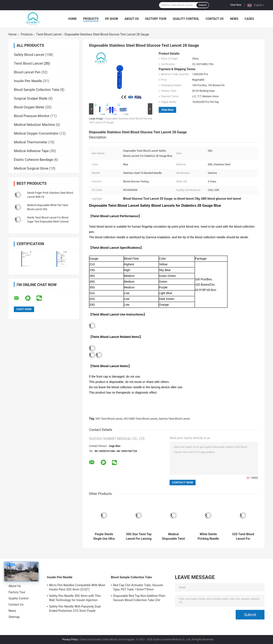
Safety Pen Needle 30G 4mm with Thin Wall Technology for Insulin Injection (75, 598)
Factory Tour (156, 19)
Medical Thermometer (31, 142)
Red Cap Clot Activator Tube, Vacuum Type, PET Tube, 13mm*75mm (138, 587)
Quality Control (186, 19)
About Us (132, 19)
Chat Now (236, 5)
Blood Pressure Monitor (32, 116)
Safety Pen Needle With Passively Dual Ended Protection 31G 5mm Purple (75, 609)
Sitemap (14, 617)
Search (203, 5)
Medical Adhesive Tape (31, 151)
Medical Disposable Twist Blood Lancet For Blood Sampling (174, 536)
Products (91, 19)
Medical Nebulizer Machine (34, 125)
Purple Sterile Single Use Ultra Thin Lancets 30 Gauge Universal (104, 536)
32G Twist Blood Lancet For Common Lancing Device (243, 536)
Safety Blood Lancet (29, 55)
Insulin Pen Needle (28, 81)
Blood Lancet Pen (27, 72)
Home (73, 19)
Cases (249, 19)
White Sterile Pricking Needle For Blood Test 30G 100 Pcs (208, 536)
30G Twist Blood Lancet (109, 419)
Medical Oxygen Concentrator (36, 133)
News (234, 19)
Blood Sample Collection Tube (37, 90)
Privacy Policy (70, 640)
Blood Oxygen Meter (29, 107)
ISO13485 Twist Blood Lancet (140, 419)
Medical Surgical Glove (31, 168)
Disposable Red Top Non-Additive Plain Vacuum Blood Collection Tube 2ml (139, 598)
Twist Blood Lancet (49, 34)
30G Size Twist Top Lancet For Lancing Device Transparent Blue (139, 536)
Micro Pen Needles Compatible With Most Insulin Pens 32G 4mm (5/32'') (77, 587)
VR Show (112, 19)
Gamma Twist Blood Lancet (174, 419)
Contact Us (215, 19)
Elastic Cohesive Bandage (33, 160)
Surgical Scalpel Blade (31, 98)
